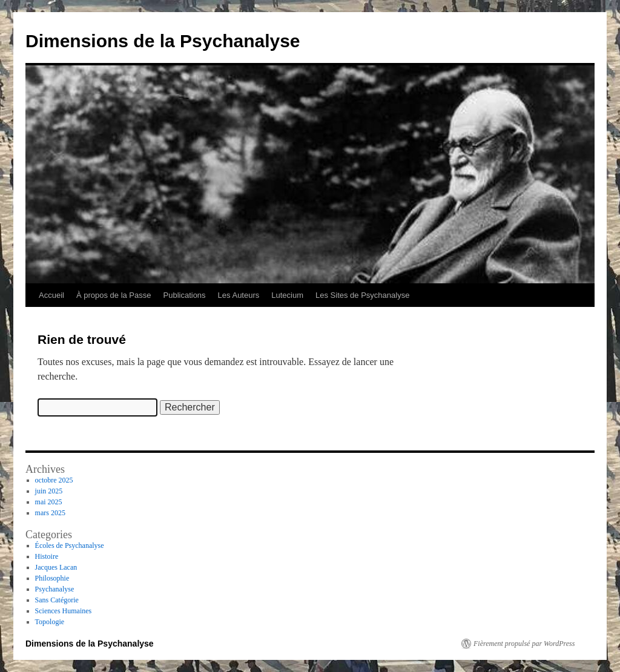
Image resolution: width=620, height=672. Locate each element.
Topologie (50, 622)
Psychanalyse (55, 589)
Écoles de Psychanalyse (70, 545)
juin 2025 (49, 491)
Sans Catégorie (57, 600)
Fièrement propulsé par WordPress (524, 644)
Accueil (51, 295)
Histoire (47, 556)
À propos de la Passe (114, 295)
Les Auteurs (239, 295)
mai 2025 (49, 502)
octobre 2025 (54, 480)
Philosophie (52, 578)
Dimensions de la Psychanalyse (163, 41)
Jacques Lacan (56, 567)
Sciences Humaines (64, 611)
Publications (185, 295)
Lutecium (287, 295)
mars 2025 (50, 513)
